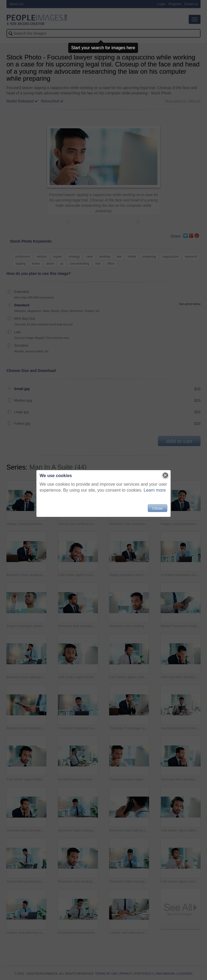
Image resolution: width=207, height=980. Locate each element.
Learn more (155, 490)
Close (157, 508)
